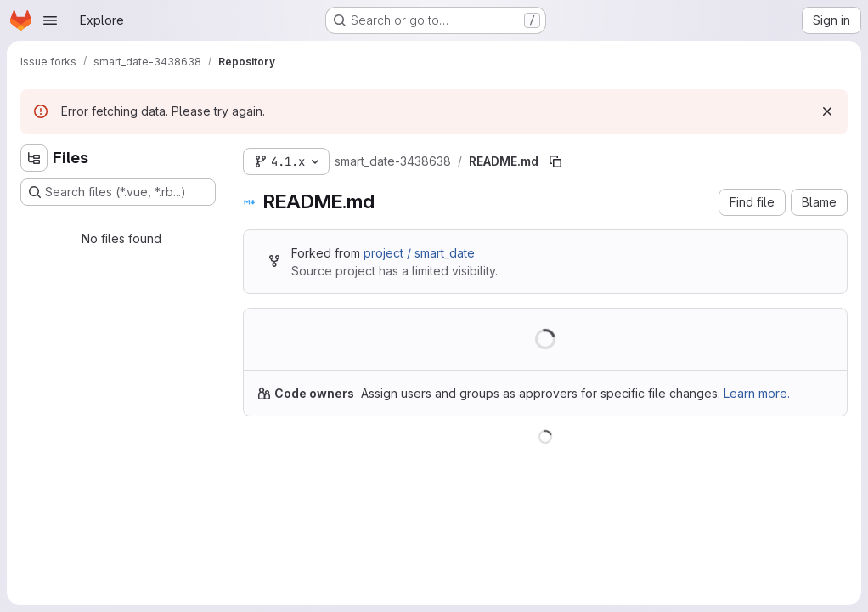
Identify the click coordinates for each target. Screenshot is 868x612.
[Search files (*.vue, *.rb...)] (118, 192)
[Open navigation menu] (50, 20)
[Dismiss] (827, 111)
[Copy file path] (555, 161)
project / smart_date (419, 253)
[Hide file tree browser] (34, 158)
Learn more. (757, 393)
